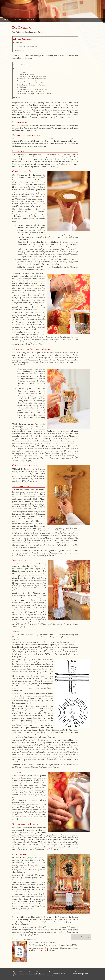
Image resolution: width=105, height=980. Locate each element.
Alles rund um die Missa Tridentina (56, 975)
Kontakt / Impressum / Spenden (81, 975)
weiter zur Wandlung (81, 937)
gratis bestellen (44, 950)
